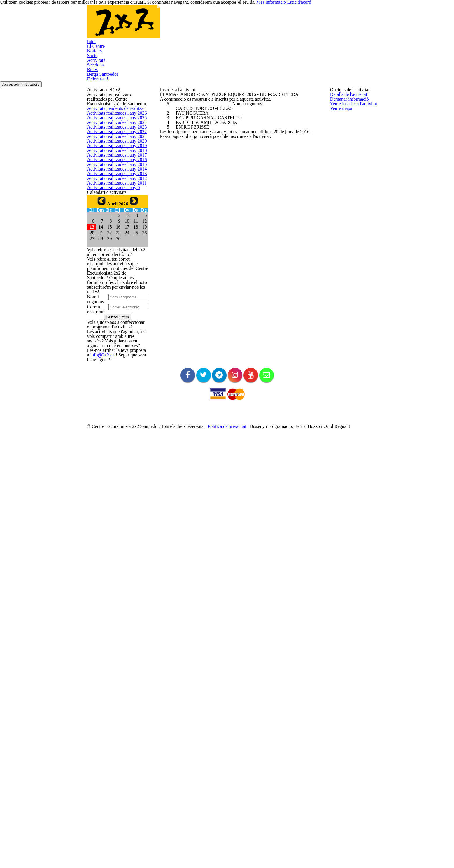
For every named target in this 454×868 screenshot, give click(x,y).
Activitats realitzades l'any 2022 (113, 198)
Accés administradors (345, 54)
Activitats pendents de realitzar (113, 134)
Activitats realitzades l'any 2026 (113, 147)
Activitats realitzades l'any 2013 (113, 314)
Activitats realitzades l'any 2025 (113, 159)
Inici (157, 23)
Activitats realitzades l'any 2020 (113, 224)
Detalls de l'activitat (346, 103)
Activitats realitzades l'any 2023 (113, 185)
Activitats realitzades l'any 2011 (113, 340)
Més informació (321, 853)
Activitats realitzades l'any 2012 (113, 328)
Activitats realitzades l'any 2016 (113, 276)
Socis (220, 23)
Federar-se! (348, 23)
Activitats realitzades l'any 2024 (113, 173)
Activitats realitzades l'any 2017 (113, 263)
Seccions (265, 23)
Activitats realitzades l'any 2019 (113, 237)
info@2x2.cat (117, 712)
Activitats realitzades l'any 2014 (113, 302)
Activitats (241, 23)
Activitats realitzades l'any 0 (110, 353)
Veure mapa (340, 167)
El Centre (177, 23)
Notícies (200, 23)
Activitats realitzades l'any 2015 (113, 289)
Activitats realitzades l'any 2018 (113, 250)
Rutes (286, 23)
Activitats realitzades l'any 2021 (113, 211)
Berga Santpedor (314, 23)
